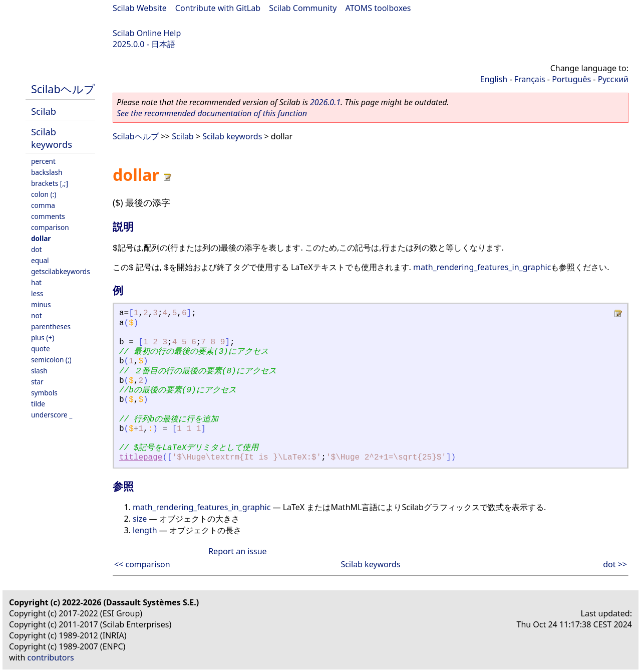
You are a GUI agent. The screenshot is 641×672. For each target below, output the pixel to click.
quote (41, 349)
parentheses (51, 326)
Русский (613, 79)
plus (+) (43, 338)
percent (43, 161)
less (37, 293)
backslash (47, 172)
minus (41, 304)
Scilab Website (140, 8)
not (37, 315)
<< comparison (142, 564)
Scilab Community (303, 8)
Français (530, 79)
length (145, 530)
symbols (44, 393)
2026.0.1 (325, 102)
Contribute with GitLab (218, 8)
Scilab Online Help (147, 33)
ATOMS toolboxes (378, 8)
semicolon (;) (51, 360)
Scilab (44, 111)
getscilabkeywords (61, 271)
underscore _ (52, 415)
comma (43, 205)
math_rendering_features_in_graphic (482, 267)
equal (40, 260)
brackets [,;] (50, 183)
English (494, 79)
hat (36, 282)
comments (48, 216)
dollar (41, 238)
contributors (51, 657)
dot (37, 249)
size (140, 519)
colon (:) (44, 194)
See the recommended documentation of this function (212, 113)
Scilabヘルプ (63, 89)
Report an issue (237, 551)
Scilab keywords (52, 138)
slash (39, 371)
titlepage (141, 458)
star (37, 382)
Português (571, 79)
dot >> (615, 564)
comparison (50, 227)
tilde (38, 404)
